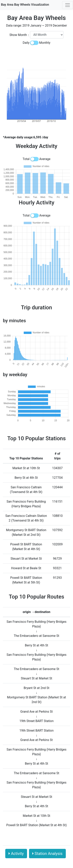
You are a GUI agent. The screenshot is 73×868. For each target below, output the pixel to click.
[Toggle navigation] (68, 5)
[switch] (34, 43)
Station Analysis (47, 854)
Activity (16, 854)
